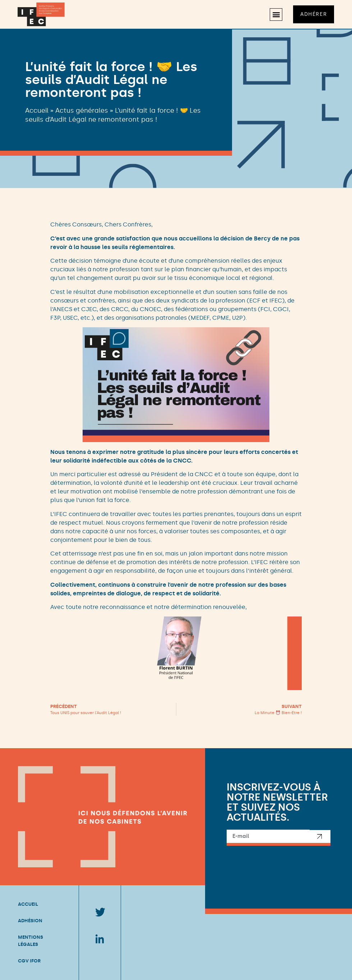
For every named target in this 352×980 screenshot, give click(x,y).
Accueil (37, 111)
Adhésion (30, 921)
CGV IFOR (29, 961)
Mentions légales (31, 941)
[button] (275, 15)
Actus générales (82, 111)
